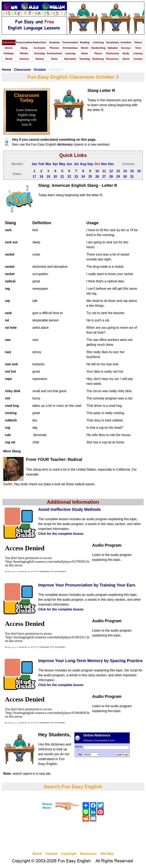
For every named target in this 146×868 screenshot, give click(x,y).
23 (76, 177)
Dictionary (98, 59)
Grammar (54, 42)
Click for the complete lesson (61, 534)
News (85, 53)
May (62, 164)
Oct (97, 164)
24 (83, 177)
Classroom (9, 42)
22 (69, 177)
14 (125, 171)
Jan (34, 164)
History (40, 59)
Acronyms (40, 48)
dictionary (65, 144)
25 (90, 177)
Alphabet (113, 48)
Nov (104, 164)
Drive (54, 59)
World (9, 59)
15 (132, 171)
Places (98, 53)
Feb (41, 164)
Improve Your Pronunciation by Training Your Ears (87, 585)
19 (48, 177)
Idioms (9, 48)
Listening (98, 42)
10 (97, 171)
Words (85, 48)
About (126, 59)
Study (126, 53)
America (24, 59)
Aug (83, 164)
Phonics (54, 48)
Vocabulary (113, 42)
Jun (69, 164)
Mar (48, 164)
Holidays (9, 53)
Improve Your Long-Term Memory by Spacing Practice (90, 661)
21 (62, 177)
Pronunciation (24, 42)
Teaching (85, 59)
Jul (76, 164)
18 (41, 177)
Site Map (107, 854)
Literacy (138, 53)
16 (139, 171)
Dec (111, 164)
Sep (90, 164)
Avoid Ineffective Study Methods (70, 509)
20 (55, 177)
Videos (138, 42)
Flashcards (113, 53)
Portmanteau (70, 48)
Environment (54, 53)
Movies (24, 53)
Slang (24, 48)
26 (97, 177)
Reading (85, 42)
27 (104, 177)
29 (118, 177)
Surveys (126, 48)
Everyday (40, 53)
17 (34, 177)
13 (118, 171)
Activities (126, 42)
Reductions (40, 42)
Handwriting (98, 48)
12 (111, 171)
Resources (113, 59)
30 (125, 177)
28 (111, 177)
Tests (138, 48)
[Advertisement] (73, 837)
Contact (138, 59)
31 (132, 177)
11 (104, 171)
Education (70, 59)
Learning (70, 53)
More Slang (12, 451)
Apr (55, 164)
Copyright (69, 854)
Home (7, 70)
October (40, 70)
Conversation (70, 42)
